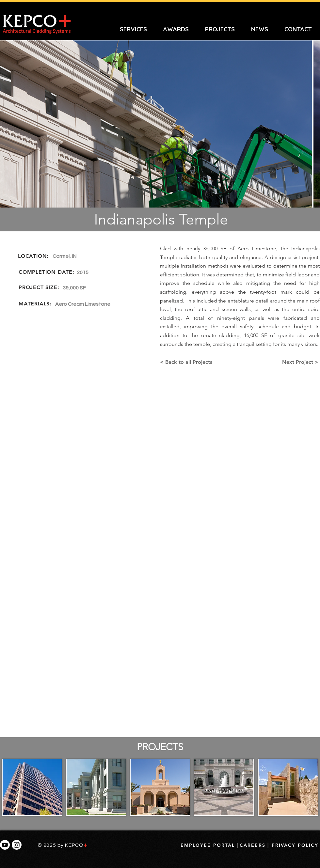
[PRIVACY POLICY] (295, 845)
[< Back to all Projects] (188, 362)
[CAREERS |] (254, 845)
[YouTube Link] (5, 845)
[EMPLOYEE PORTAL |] (209, 845)
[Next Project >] (301, 362)
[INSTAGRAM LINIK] (17, 845)
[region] (32, 788)
